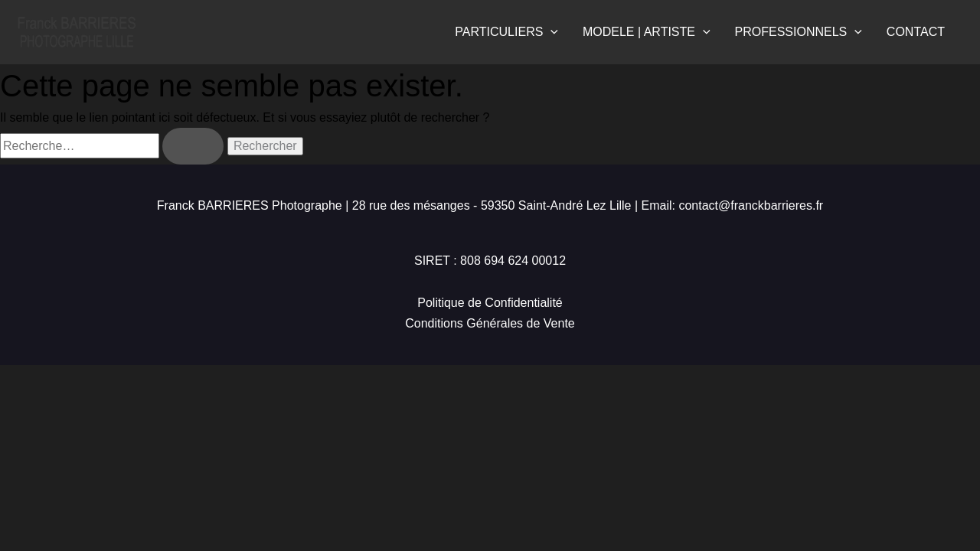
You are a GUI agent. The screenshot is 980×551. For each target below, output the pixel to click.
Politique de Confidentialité (490, 303)
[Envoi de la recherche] (193, 146)
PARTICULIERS (506, 32)
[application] (550, 32)
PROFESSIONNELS (799, 32)
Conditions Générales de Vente (490, 323)
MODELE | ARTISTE (647, 32)
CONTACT (916, 32)
